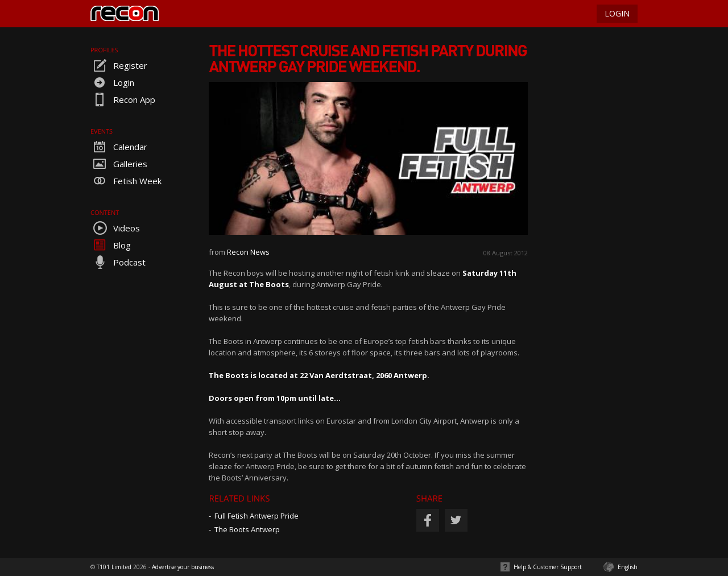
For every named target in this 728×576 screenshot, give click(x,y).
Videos (115, 228)
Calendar (119, 147)
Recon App (123, 100)
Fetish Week (126, 181)
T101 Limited (114, 567)
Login (112, 82)
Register (119, 65)
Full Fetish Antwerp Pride (257, 516)
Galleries (119, 164)
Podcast (118, 262)
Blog (111, 245)
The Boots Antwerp (247, 529)
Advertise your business (183, 567)
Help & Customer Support (548, 567)
